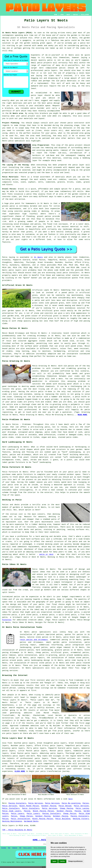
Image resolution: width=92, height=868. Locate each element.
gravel (87, 182)
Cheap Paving (66, 808)
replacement (43, 83)
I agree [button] (54, 861)
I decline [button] (62, 861)
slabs (83, 48)
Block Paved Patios (29, 806)
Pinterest (7, 620)
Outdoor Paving (49, 806)
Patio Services (36, 803)
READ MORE (82, 415)
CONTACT (76, 15)
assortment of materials (52, 177)
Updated (15, 848)
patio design (53, 103)
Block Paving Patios (43, 811)
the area (30, 136)
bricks (70, 182)
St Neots (38, 257)
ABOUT (68, 15)
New (9, 848)
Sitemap (4, 848)
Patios (86, 803)
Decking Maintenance (12, 821)
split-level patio (67, 615)
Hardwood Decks (31, 821)
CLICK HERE (20, 771)
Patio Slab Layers (12, 811)
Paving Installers (17, 803)
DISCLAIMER (85, 15)
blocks (9, 185)
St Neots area (16, 113)
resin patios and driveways (34, 640)
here (70, 799)
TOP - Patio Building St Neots (17, 830)
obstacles (68, 128)
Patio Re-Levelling (71, 803)
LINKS (62, 15)
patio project (76, 145)
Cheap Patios (70, 814)
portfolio (7, 111)
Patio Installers (11, 808)
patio (67, 40)
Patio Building (63, 819)
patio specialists (66, 607)
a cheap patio (48, 599)
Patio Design (65, 806)
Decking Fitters (81, 819)
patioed (46, 138)
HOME (56, 15)
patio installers (71, 273)
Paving (27, 811)
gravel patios (41, 647)
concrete (73, 179)
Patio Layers (18, 814)
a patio (82, 43)
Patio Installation (20, 819)
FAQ (20, 848)
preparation (8, 173)
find (10, 743)
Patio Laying (82, 808)
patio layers (15, 270)
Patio (5, 257)
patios (62, 68)
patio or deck (46, 554)
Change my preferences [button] (75, 861)
